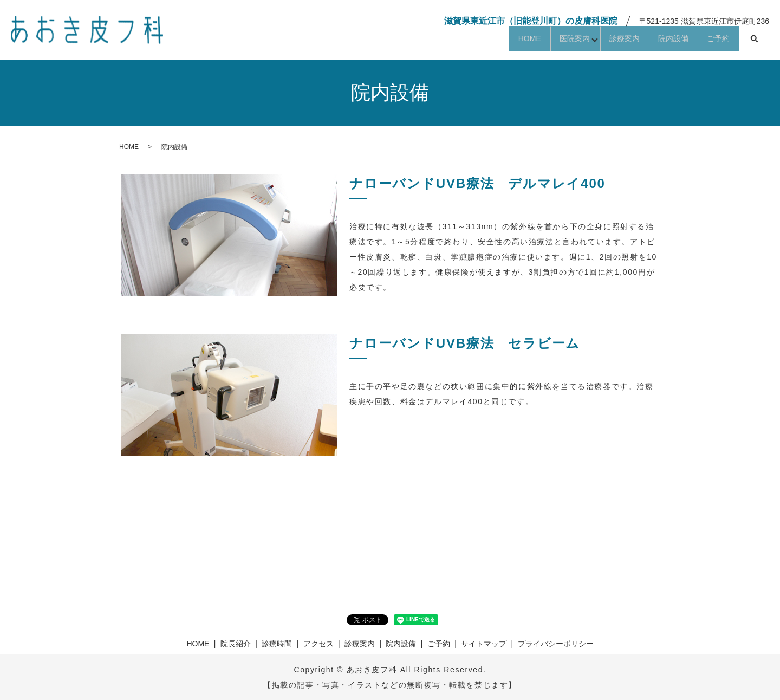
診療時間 (277, 644)
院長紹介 (236, 644)
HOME (473, 42)
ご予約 (712, 42)
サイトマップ (484, 644)
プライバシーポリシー (556, 644)
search (754, 42)
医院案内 (530, 42)
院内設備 (655, 42)
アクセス (318, 644)
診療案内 (595, 42)
